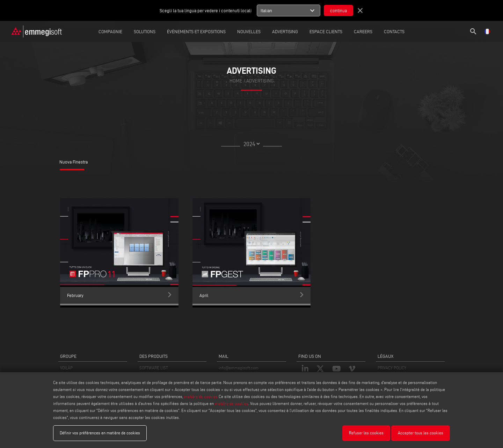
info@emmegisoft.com (239, 368)
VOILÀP (66, 368)
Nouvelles (249, 31)
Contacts (394, 31)
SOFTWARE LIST (154, 368)
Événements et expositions (196, 31)
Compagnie (110, 31)
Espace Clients (326, 31)
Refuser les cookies (366, 433)
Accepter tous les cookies (421, 433)
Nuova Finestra (74, 162)
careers (363, 31)
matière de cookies (201, 396)
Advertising (285, 31)
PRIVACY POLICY (392, 368)
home (236, 81)
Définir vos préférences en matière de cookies (100, 433)
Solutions (145, 31)
